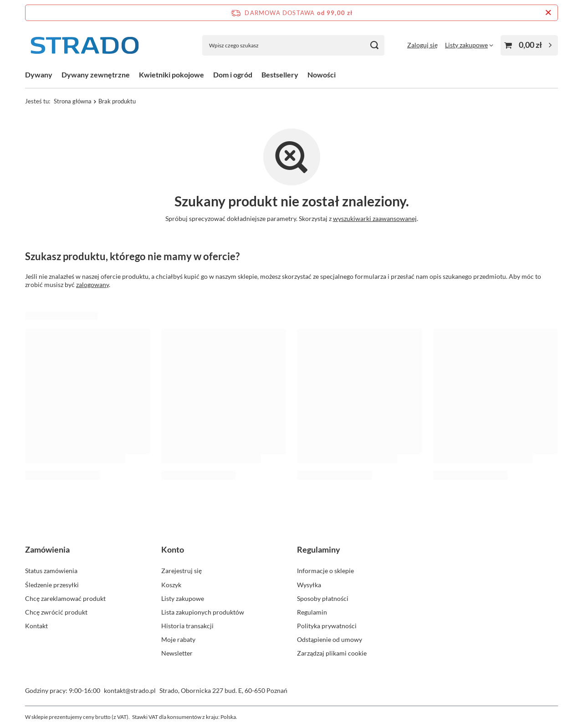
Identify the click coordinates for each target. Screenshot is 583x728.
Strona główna (73, 101)
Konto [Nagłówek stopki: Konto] (173, 549)
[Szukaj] (374, 45)
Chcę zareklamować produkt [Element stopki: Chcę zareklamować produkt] (65, 598)
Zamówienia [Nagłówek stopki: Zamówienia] (47, 549)
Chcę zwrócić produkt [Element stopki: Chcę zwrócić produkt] (56, 612)
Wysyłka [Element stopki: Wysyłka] (309, 585)
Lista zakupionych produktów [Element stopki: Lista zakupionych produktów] (203, 612)
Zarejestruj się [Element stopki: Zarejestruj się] (182, 571)
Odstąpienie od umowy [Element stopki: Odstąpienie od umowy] (330, 639)
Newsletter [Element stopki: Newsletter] (177, 653)
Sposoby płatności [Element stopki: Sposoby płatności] (323, 598)
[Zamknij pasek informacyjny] (548, 13)
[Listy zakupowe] (469, 45)
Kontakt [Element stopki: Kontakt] (36, 626)
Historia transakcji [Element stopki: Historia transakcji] (187, 626)
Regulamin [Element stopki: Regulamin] (312, 612)
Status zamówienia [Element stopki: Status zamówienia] (51, 571)
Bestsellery (280, 74)
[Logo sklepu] (84, 45)
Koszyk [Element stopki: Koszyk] (171, 585)
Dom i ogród (233, 74)
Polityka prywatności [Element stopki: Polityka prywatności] (327, 626)
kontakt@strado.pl (130, 690)
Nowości (322, 74)
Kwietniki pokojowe (171, 74)
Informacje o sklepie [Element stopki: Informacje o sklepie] (325, 571)
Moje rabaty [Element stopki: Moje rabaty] (178, 639)
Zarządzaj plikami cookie (332, 653)
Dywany (39, 74)
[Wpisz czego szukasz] (293, 45)
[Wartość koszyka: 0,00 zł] (529, 45)
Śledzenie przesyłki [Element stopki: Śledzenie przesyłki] (52, 585)
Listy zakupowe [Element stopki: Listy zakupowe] (183, 598)
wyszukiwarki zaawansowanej (375, 218)
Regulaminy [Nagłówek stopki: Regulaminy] (319, 549)
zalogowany (92, 285)
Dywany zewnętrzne (96, 74)
